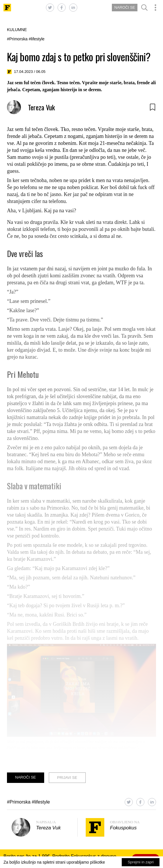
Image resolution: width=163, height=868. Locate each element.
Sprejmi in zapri (141, 862)
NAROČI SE (125, 7)
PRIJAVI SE (67, 778)
